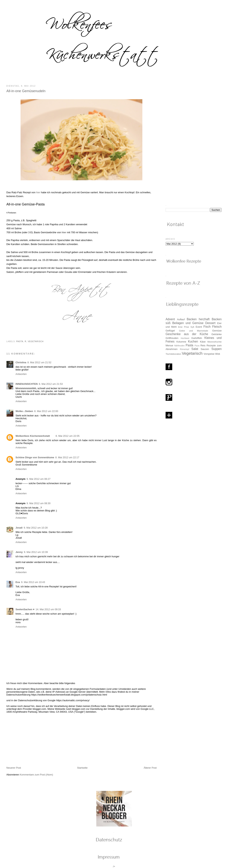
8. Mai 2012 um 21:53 (51, 384)
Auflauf (181, 319)
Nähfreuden (179, 346)
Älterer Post (150, 768)
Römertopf (185, 349)
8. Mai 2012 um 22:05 (68, 436)
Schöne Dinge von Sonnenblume (35, 457)
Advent (170, 319)
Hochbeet (185, 338)
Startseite (82, 768)
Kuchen (193, 341)
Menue (169, 345)
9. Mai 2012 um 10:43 (33, 582)
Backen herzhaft (198, 319)
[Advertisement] (35, 739)
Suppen (217, 349)
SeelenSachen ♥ (25, 609)
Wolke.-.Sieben (24, 411)
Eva (18, 582)
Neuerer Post (14, 768)
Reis (203, 345)
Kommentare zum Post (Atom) (36, 775)
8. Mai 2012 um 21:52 (39, 362)
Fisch (207, 327)
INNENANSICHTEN (27, 384)
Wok (218, 354)
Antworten (21, 374)
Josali (19, 528)
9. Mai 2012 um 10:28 (36, 528)
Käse (203, 342)
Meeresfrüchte (215, 342)
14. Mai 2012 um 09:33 (48, 609)
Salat (195, 349)
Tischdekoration (173, 354)
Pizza (197, 346)
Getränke (216, 334)
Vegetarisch (36, 341)
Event (199, 327)
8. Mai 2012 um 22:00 (46, 411)
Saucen (205, 349)
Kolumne (181, 342)
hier (38, 192)
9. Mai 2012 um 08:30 (39, 503)
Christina (21, 362)
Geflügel (170, 331)
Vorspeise (209, 354)
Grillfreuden (172, 338)
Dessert (210, 323)
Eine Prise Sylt (186, 327)
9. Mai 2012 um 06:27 (39, 479)
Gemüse (217, 331)
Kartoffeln (197, 338)
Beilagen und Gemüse (188, 323)
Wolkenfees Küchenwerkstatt (33, 436)
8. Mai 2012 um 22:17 (67, 457)
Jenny (19, 552)
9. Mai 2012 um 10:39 (36, 552)
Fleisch (217, 327)
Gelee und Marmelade (194, 331)
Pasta (20, 341)
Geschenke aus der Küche (187, 334)
